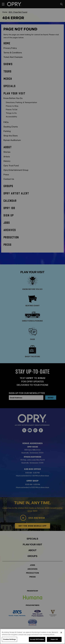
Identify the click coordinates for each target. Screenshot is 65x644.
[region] (32, 636)
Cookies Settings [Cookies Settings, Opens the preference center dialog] (9, 639)
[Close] (61, 633)
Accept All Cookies (37, 639)
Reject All (54, 639)
